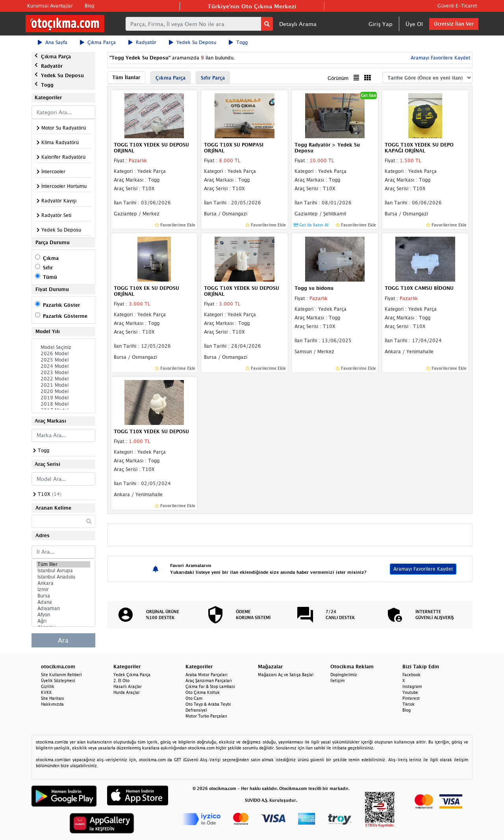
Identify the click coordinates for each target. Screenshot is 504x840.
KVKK (46, 692)
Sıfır (48, 268)
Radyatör (142, 42)
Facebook (411, 675)
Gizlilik (48, 686)
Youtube (410, 692)
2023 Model (63, 373)
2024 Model (63, 366)
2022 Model (63, 379)
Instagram (412, 686)
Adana (63, 602)
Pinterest (411, 698)
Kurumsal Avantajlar (50, 6)
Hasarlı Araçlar (128, 686)
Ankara (63, 583)
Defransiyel (196, 710)
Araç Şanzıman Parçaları (209, 681)
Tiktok (409, 704)
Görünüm (338, 78)
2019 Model (63, 398)
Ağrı (63, 621)
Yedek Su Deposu (193, 42)
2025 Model (63, 360)
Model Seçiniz (63, 347)
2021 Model (63, 385)
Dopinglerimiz (344, 675)
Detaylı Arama (298, 24)
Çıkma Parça (98, 42)
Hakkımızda (52, 704)
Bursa (63, 596)
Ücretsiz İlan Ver (454, 24)
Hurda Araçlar (127, 692)
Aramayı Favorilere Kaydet (440, 58)
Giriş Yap (381, 24)
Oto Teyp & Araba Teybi (208, 704)
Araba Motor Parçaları (207, 675)
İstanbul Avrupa (63, 571)
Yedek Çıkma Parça (132, 675)
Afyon (63, 615)
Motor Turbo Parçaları (206, 716)
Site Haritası (53, 698)
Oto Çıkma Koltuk (203, 692)
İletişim (337, 681)
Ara (63, 640)
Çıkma (51, 258)
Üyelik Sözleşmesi (58, 681)
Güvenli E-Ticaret (457, 6)
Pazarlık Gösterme (65, 316)
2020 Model (63, 391)
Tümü (50, 277)
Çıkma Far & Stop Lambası (210, 686)
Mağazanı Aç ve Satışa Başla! (286, 675)
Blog (89, 6)
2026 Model (63, 354)
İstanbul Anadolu (63, 577)
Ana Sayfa (53, 42)
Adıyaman (63, 608)
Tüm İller (63, 564)
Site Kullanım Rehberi (61, 675)
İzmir (63, 590)
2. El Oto (121, 681)
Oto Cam (194, 698)
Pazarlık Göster (61, 305)
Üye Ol (414, 24)
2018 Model (63, 404)
